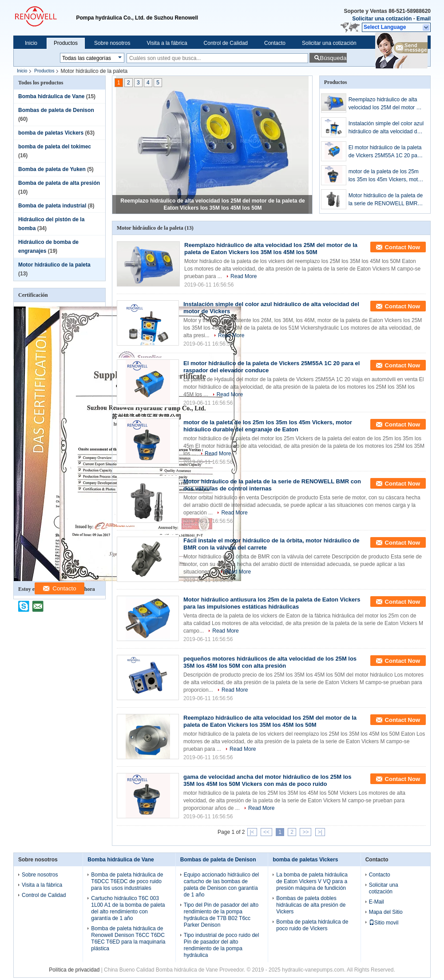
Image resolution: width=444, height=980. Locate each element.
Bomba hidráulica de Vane (51, 96)
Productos (66, 43)
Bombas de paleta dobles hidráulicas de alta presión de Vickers (311, 905)
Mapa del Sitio (386, 912)
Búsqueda (333, 58)
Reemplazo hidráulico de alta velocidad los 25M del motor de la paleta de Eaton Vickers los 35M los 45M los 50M (385, 104)
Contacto (275, 43)
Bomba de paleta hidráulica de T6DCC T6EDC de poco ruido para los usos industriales (127, 881)
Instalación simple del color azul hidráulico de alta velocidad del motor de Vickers (386, 128)
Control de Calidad (226, 43)
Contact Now (402, 247)
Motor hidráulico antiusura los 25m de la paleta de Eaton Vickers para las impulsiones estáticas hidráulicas (272, 603)
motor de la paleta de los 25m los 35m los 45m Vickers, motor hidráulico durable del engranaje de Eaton (386, 176)
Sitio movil (384, 923)
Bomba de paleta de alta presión (59, 183)
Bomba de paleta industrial (52, 206)
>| (320, 832)
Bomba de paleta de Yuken (52, 169)
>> (305, 832)
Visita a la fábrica (167, 43)
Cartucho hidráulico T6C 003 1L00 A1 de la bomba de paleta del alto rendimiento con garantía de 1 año (128, 908)
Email (424, 19)
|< (252, 832)
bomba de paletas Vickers (51, 133)
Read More (244, 276)
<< (266, 832)
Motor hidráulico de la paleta (54, 265)
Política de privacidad (74, 970)
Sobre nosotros (112, 43)
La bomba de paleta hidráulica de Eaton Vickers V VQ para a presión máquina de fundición (312, 881)
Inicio (31, 43)
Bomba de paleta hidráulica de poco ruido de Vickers (312, 925)
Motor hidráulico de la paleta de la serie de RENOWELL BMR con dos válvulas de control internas (386, 200)
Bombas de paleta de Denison (56, 110)
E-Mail (377, 902)
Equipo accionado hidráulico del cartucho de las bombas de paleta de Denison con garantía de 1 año (221, 885)
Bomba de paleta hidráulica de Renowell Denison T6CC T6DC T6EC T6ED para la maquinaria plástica (128, 938)
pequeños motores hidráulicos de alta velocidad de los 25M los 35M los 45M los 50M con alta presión (270, 662)
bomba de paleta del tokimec (55, 147)
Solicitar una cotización (382, 19)
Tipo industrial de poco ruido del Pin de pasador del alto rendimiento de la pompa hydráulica (222, 945)
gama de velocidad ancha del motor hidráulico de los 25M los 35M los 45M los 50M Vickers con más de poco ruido (268, 780)
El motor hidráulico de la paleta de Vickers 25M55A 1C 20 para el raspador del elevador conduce (385, 152)
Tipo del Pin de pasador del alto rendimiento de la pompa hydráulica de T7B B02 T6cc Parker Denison (221, 915)
